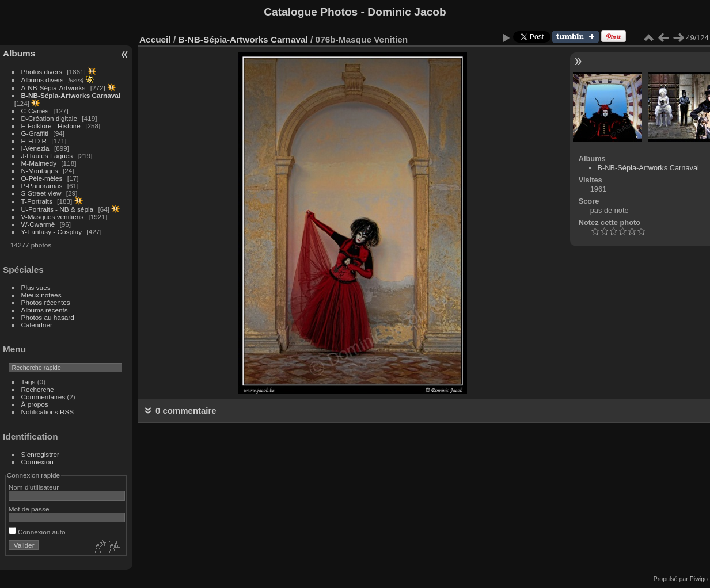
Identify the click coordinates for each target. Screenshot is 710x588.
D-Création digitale (49, 118)
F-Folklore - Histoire (51, 126)
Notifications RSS (48, 412)
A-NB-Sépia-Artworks (54, 88)
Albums (19, 53)
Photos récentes (46, 302)
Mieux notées (41, 295)
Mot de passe (29, 509)
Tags (29, 382)
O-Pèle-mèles (42, 178)
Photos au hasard (48, 317)
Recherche (38, 389)
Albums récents (45, 310)
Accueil (155, 39)
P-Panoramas (42, 186)
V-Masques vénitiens (53, 217)
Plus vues (36, 287)
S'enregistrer (40, 454)
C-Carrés (35, 111)
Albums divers (43, 80)
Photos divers (42, 72)
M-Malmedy (39, 163)
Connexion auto (37, 532)
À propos (35, 404)
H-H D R (34, 141)
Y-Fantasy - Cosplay (52, 232)
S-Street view (41, 193)
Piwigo (699, 579)
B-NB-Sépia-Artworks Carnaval (71, 95)
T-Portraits (37, 201)
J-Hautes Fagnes (47, 156)
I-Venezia (35, 148)
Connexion (37, 462)
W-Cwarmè (38, 224)
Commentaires (43, 397)
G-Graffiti (35, 133)
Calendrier (37, 325)
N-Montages (40, 171)
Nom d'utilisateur (34, 487)
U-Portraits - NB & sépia (58, 209)
